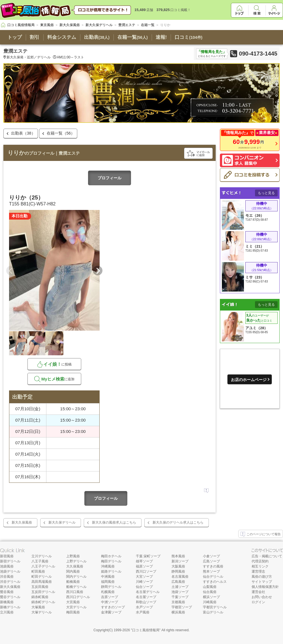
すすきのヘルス (215, 582)
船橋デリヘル (76, 587)
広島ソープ (211, 561)
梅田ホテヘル (111, 556)
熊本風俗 (178, 556)
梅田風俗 (73, 612)
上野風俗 (73, 556)
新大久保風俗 (22, 522)
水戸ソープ (144, 607)
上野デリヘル (76, 561)
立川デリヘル (42, 556)
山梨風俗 (210, 587)
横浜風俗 (178, 612)
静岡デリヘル (111, 587)
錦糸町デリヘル (43, 602)
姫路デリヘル (111, 571)
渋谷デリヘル (10, 582)
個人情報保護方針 (265, 587)
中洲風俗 (108, 577)
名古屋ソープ (146, 597)
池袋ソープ (180, 592)
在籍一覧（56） (61, 133)
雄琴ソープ (144, 561)
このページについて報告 (261, 534)
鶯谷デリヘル (10, 597)
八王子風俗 (40, 561)
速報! (161, 37)
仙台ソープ (144, 587)
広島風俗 (178, 582)
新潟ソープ (180, 561)
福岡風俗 (108, 582)
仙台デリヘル (213, 577)
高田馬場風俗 (42, 582)
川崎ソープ (144, 582)
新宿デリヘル (10, 561)
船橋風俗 (73, 582)
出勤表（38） (23, 133)
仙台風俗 (210, 592)
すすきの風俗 (213, 566)
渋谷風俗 (7, 577)
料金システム (62, 37)
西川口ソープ (146, 571)
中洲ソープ (110, 602)
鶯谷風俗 (7, 592)
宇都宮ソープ (182, 607)
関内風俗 (73, 571)
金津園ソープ (111, 612)
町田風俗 (38, 571)
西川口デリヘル (78, 597)
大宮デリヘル (76, 607)
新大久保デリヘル (62, 522)
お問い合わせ (262, 597)
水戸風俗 (143, 612)
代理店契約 (260, 561)
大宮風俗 (73, 602)
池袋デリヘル (10, 571)
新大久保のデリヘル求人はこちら (178, 522)
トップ (15, 37)
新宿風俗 (7, 556)
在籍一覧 (133, 37)
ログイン (258, 602)
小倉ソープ (211, 556)
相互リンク (260, 566)
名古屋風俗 (180, 577)
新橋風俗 (7, 602)
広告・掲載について (267, 556)
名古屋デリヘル (148, 592)
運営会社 (258, 592)
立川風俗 (7, 612)
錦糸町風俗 (40, 597)
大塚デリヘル (42, 612)
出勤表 (97, 37)
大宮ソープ (144, 577)
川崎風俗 (210, 602)
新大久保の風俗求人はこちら (114, 522)
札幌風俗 (108, 592)
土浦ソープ (180, 587)
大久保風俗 (75, 566)
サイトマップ (262, 582)
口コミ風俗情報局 (146, 630)
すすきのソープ (113, 607)
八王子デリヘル (43, 566)
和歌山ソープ (146, 602)
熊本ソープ (211, 571)
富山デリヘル (213, 612)
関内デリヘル (76, 577)
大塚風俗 (38, 607)
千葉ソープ (180, 597)
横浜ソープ (211, 597)
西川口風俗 (75, 592)
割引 (35, 37)
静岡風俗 (178, 571)
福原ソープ (144, 566)
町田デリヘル (42, 577)
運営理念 (258, 571)
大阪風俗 (178, 566)
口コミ (188, 37)
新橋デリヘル (10, 607)
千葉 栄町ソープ (148, 556)
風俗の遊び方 (262, 577)
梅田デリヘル (111, 561)
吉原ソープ (110, 597)
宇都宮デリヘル (215, 607)
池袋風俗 (7, 566)
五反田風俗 (40, 587)
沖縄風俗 (108, 566)
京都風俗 (178, 602)
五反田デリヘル (43, 592)
